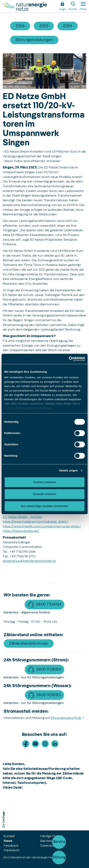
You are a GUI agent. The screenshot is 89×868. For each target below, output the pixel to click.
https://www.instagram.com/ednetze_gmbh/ (36, 522)
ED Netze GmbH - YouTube (22, 517)
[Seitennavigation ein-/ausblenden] (83, 6)
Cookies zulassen (45, 482)
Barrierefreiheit (51, 841)
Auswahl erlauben (44, 494)
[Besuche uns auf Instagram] (45, 744)
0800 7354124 (49, 604)
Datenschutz (50, 846)
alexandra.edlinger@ (18, 561)
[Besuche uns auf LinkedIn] (55, 744)
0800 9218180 (49, 669)
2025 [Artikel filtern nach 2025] (44, 26)
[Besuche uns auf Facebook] (26, 744)
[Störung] (59, 858)
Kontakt (9, 836)
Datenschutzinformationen (34, 408)
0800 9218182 (49, 695)
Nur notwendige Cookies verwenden (44, 506)
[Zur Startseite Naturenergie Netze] (30, 7)
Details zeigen (68, 470)
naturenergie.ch (44, 561)
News (8, 841)
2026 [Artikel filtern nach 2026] (20, 26)
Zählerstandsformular (29, 644)
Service (59, 842)
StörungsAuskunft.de (66, 718)
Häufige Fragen (52, 836)
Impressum (12, 850)
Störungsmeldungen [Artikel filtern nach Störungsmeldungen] (34, 40)
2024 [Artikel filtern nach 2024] (67, 26)
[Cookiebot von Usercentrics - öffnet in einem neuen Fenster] (69, 359)
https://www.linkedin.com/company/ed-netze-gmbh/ (42, 527)
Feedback (11, 846)
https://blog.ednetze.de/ (21, 531)
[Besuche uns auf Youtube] (35, 744)
